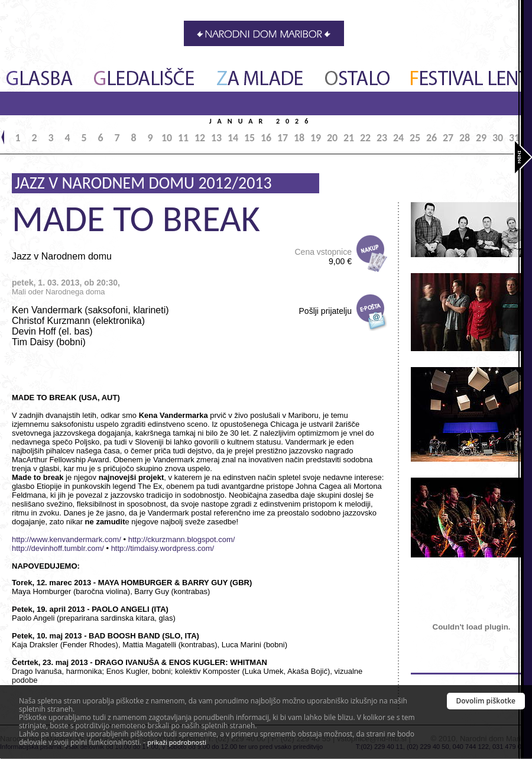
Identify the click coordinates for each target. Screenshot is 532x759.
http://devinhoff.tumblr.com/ (58, 548)
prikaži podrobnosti (177, 742)
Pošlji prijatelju (325, 311)
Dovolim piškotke (486, 701)
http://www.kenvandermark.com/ (66, 539)
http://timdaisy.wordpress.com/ (163, 548)
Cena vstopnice (323, 257)
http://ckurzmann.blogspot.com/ (182, 539)
